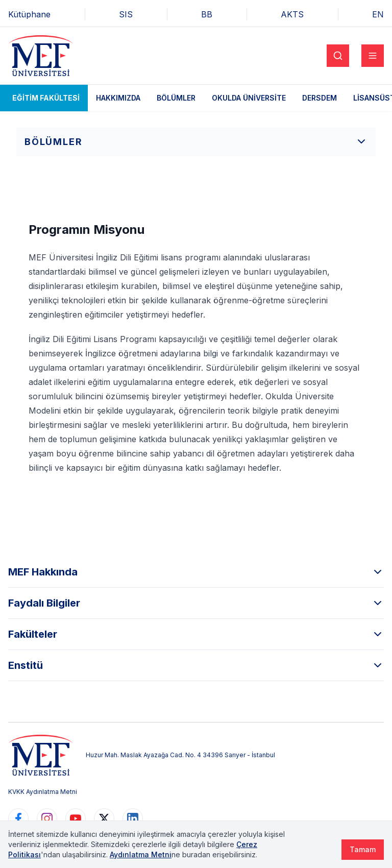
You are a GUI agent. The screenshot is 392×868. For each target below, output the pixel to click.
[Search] (338, 56)
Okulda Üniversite (249, 98)
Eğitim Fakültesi (46, 98)
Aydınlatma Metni (141, 854)
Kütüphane (29, 14)
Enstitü (196, 665)
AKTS (292, 14)
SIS (126, 14)
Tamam (363, 849)
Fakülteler (196, 634)
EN (378, 14)
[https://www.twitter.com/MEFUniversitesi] (104, 818)
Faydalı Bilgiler (196, 603)
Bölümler (176, 98)
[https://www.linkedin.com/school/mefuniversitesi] (133, 818)
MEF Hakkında (196, 572)
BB (207, 14)
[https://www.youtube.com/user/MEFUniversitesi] (76, 818)
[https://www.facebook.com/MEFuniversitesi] (18, 818)
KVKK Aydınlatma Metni (43, 792)
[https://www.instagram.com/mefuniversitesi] (47, 818)
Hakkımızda (118, 98)
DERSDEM (320, 98)
